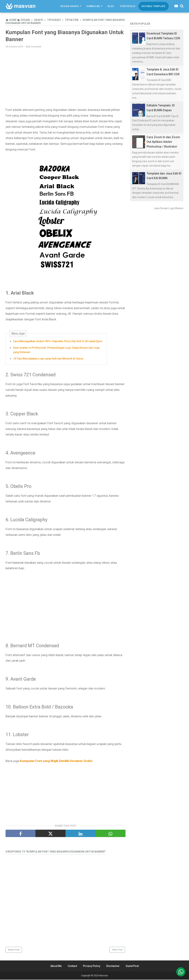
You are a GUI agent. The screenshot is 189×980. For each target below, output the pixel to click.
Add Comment (33, 47)
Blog (111, 6)
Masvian (104, 976)
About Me (56, 966)
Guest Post (132, 966)
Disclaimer (113, 966)
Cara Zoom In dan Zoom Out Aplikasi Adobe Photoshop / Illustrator (163, 142)
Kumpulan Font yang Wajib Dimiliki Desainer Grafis (56, 761)
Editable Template (154, 6)
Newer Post (14, 950)
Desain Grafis (70, 6)
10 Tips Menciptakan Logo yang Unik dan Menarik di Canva (48, 359)
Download (93, 6)
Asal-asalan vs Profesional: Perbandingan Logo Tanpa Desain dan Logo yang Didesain (56, 350)
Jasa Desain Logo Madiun (169, 208)
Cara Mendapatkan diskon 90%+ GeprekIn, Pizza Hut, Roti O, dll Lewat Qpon (58, 342)
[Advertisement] (66, 78)
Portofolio (128, 6)
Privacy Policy (92, 966)
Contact (72, 966)
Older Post (117, 950)
